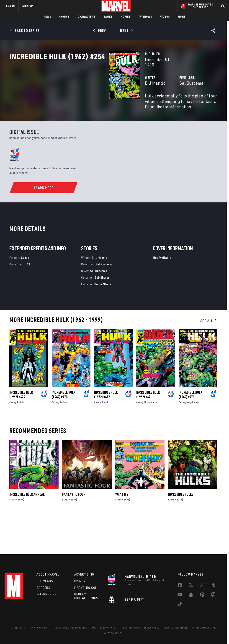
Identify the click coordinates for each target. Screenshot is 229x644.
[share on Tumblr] (213, 586)
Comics (64, 17)
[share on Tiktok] (180, 605)
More (182, 17)
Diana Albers (103, 320)
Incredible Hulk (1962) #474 (21, 431)
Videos (165, 17)
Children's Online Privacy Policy (140, 627)
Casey (13, 438)
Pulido (21, 438)
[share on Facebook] (180, 586)
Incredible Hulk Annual (27, 530)
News (47, 17)
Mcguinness (151, 438)
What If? (122, 530)
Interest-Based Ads (204, 627)
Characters (86, 17)
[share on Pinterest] (202, 596)
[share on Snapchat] (191, 596)
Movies (125, 17)
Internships (46, 594)
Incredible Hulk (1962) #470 (190, 431)
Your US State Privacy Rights (70, 627)
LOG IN (10, 6)
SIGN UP (28, 6)
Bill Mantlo (85, 98)
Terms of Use (18, 627)
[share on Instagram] (202, 586)
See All (209, 357)
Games (108, 17)
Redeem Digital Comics (86, 596)
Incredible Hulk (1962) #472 (106, 431)
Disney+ (81, 581)
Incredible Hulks (181, 530)
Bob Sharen (102, 313)
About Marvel (48, 574)
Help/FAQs (45, 581)
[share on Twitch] (213, 596)
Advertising (84, 574)
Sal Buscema (156, 98)
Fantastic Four (74, 530)
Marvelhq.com (86, 588)
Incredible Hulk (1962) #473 (63, 431)
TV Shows (145, 17)
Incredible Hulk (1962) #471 (148, 431)
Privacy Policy (39, 627)
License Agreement (176, 627)
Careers (43, 588)
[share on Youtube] (180, 596)
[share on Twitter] (191, 586)
